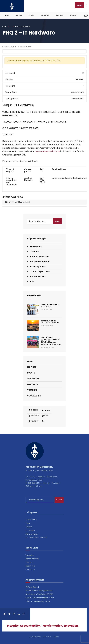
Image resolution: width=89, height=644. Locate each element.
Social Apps (34, 395)
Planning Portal (38, 266)
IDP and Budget (32, 587)
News (7, 15)
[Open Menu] (86, 5)
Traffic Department (40, 271)
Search (57, 221)
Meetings (59, 15)
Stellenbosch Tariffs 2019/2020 (39, 594)
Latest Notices (38, 276)
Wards (56, 637)
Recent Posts (35, 295)
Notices (19, 15)
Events (31, 15)
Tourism (73, 15)
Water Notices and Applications (39, 590)
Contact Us (30, 569)
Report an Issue (32, 558)
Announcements (35, 637)
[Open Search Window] (43, 421)
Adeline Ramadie (26, 46)
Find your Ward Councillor (36, 537)
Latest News (31, 519)
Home (4, 26)
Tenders (34, 251)
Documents (36, 246)
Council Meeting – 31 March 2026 (50, 305)
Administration (32, 534)
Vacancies (45, 15)
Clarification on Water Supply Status (50, 321)
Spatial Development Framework (40, 597)
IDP (32, 281)
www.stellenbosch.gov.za (47, 151)
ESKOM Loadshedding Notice (38, 601)
